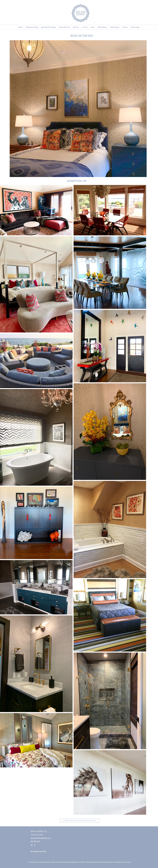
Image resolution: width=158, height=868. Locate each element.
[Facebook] (35, 845)
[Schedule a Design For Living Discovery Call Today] (80, 821)
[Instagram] (32, 845)
